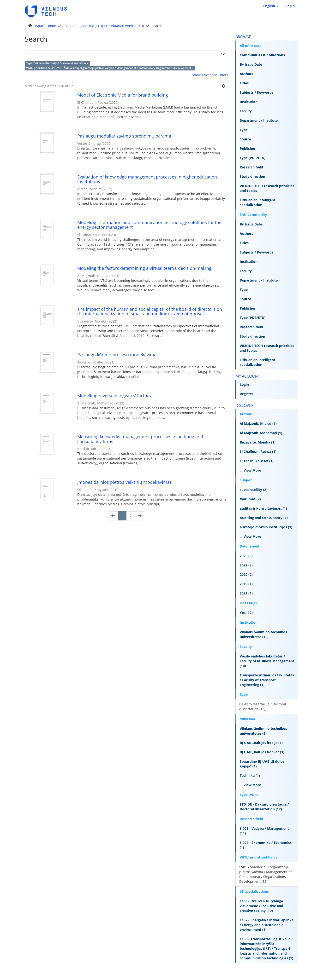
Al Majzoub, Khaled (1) (258, 424)
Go (223, 54)
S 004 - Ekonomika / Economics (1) (266, 845)
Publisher (248, 148)
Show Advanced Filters (210, 75)
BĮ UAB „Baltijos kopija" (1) (262, 752)
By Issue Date (251, 64)
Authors (246, 74)
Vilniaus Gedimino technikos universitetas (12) (263, 634)
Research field (251, 167)
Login (244, 384)
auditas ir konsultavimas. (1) (263, 508)
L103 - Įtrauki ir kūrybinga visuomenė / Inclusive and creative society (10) (261, 906)
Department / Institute (259, 120)
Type (244, 130)
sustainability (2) (254, 490)
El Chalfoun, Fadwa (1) (258, 452)
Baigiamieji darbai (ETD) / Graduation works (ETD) (104, 26)
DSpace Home (45, 26)
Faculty (246, 111)
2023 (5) (246, 556)
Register (246, 394)
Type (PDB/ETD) (253, 158)
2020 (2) (246, 574)
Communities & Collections (262, 55)
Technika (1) (250, 775)
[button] (271, 6)
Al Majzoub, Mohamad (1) (261, 433)
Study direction (252, 176)
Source (245, 139)
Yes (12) (246, 613)
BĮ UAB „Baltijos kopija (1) (261, 743)
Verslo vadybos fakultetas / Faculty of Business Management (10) (267, 661)
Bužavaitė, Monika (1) (258, 442)
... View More (250, 470)
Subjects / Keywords (257, 92)
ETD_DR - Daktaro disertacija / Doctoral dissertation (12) (264, 807)
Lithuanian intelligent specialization (257, 202)
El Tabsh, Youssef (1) (257, 461)
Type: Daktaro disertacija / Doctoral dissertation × (57, 63)
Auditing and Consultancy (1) (264, 518)
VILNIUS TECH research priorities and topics (267, 188)
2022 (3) (246, 565)
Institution (249, 102)
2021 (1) (246, 593)
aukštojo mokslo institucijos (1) (266, 527)
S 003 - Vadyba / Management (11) (264, 831)
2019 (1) (246, 584)
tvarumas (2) (250, 499)
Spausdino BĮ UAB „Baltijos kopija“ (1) (262, 764)
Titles (244, 83)
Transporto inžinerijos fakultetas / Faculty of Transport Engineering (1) (267, 680)
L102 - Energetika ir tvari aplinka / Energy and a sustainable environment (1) (267, 925)
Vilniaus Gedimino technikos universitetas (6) (263, 731)
